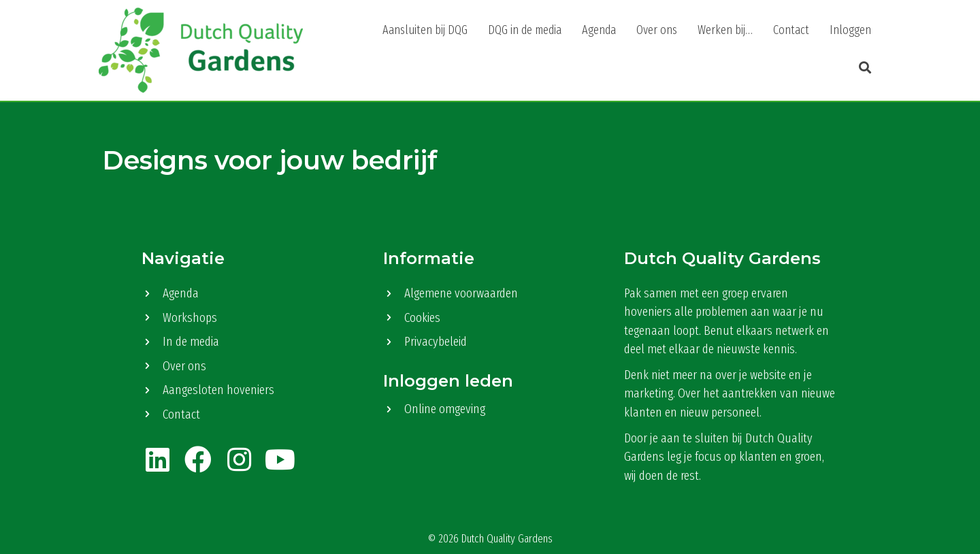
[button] (862, 68)
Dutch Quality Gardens (507, 539)
